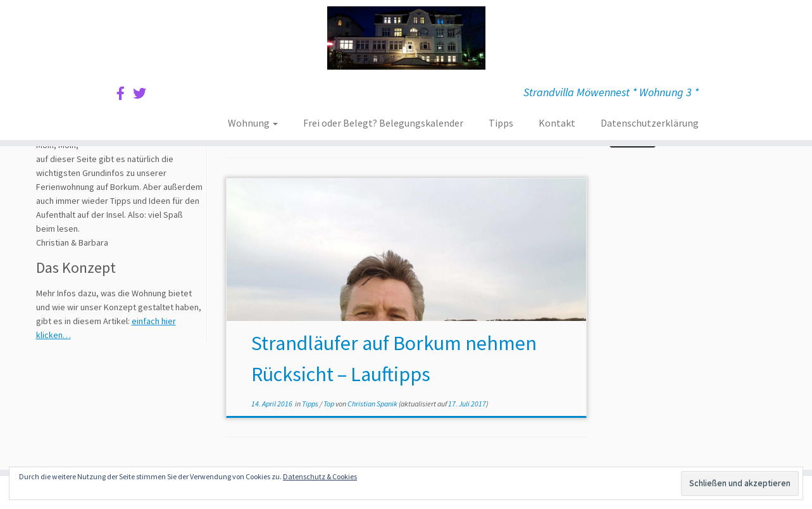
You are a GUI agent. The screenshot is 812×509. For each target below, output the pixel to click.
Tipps (501, 123)
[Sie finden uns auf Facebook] (125, 93)
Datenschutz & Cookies (320, 476)
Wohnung (253, 123)
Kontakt (557, 123)
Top (329, 404)
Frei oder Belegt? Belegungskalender (383, 123)
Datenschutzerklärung (650, 123)
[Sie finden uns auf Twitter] (144, 93)
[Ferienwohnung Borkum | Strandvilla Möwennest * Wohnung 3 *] (406, 38)
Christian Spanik (372, 404)
